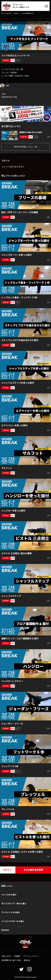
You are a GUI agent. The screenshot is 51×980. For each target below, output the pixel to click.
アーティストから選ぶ (11, 912)
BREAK (16, 13)
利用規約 (17, 956)
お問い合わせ (6, 956)
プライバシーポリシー (31, 956)
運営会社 (27, 960)
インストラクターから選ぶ (13, 921)
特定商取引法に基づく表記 (11, 960)
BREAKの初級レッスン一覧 (26, 147)
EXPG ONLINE (6, 13)
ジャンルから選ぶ (9, 895)
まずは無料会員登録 (33, 870)
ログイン (8, 870)
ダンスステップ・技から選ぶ (14, 904)
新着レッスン (7, 886)
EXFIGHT (5, 930)
